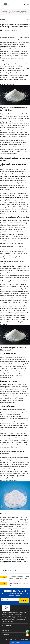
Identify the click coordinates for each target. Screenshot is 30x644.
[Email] (10, 600)
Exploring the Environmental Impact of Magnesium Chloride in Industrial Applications (19, 578)
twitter (6, 570)
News (6, 11)
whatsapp (8, 570)
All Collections (6, 626)
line (4, 570)
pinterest (11, 570)
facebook (1, 570)
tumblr (13, 570)
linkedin (16, 570)
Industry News (12, 11)
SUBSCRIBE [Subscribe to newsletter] (24, 600)
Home (3, 11)
